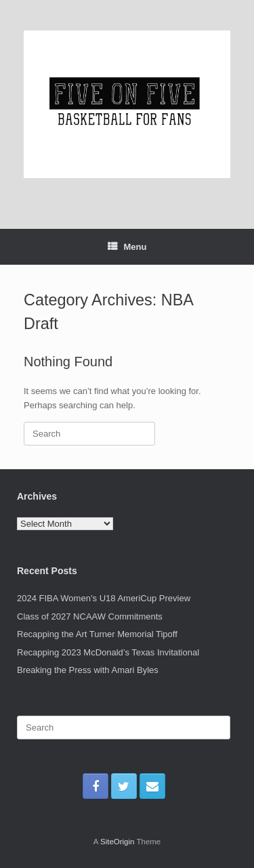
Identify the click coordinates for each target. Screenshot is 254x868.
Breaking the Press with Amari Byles (88, 670)
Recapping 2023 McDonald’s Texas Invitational (108, 652)
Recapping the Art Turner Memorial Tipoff (97, 634)
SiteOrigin (118, 842)
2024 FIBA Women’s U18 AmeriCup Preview (104, 598)
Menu (127, 247)
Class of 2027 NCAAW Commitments (90, 616)
